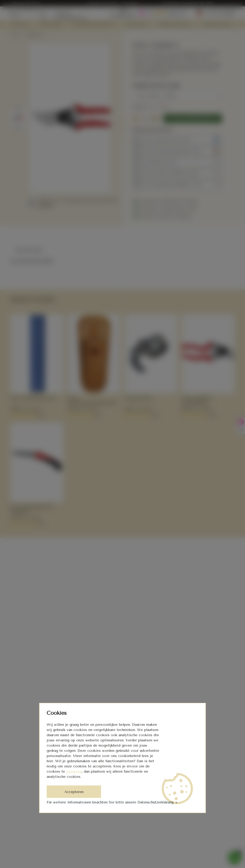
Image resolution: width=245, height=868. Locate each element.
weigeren (74, 771)
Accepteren (74, 792)
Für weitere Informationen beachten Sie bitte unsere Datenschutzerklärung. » (112, 802)
